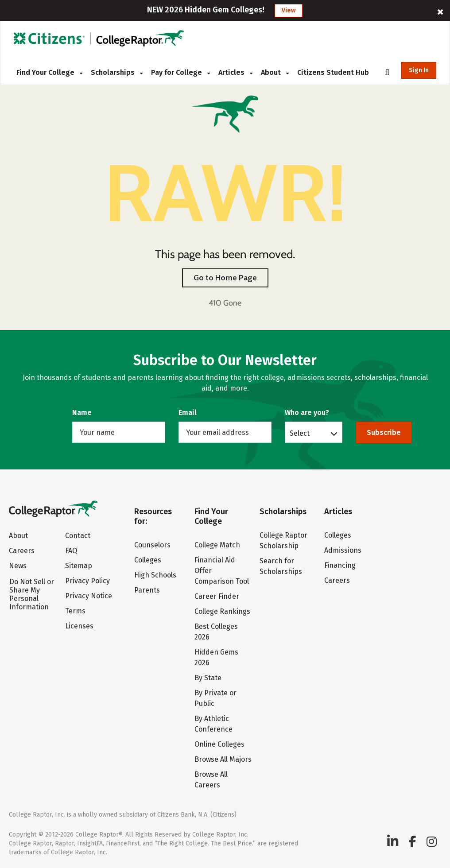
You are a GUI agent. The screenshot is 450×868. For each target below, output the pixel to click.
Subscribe (384, 432)
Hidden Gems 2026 (216, 657)
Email (188, 413)
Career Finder (217, 596)
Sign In (419, 70)
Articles (235, 72)
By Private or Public (215, 698)
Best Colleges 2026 (216, 632)
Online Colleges (219, 744)
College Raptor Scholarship (283, 541)
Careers (22, 551)
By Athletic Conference (213, 724)
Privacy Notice (89, 596)
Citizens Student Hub (333, 72)
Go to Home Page (225, 278)
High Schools (155, 575)
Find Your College (49, 72)
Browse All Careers (211, 780)
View (289, 10)
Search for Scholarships (281, 566)
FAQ (71, 551)
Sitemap (79, 566)
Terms (75, 611)
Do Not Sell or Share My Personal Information (32, 594)
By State (208, 678)
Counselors (152, 545)
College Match (217, 545)
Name (82, 413)
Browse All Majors (223, 759)
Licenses (79, 626)
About (275, 72)
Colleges (148, 560)
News (18, 566)
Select (300, 433)
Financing (340, 565)
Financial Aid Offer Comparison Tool (222, 571)
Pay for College (180, 72)
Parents (147, 590)
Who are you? (307, 413)
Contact (78, 536)
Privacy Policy (87, 581)
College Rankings (222, 611)
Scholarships (117, 72)
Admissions (343, 550)
